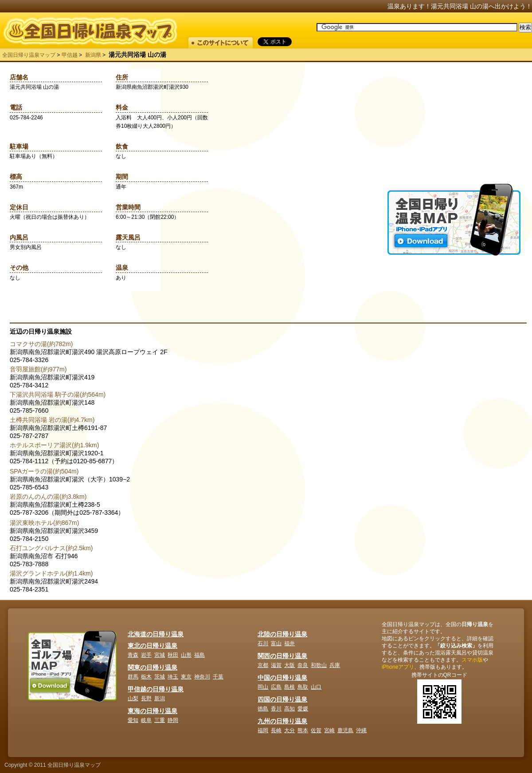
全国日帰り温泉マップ (29, 55)
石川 (263, 643)
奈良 (303, 665)
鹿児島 (345, 730)
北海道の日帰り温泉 (156, 634)
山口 (316, 687)
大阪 (289, 665)
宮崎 (329, 730)
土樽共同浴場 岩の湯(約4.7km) (52, 420)
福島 (199, 655)
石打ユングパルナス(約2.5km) (51, 548)
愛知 (133, 720)
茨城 (160, 677)
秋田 (173, 655)
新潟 (160, 698)
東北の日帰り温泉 (153, 646)
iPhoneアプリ (398, 667)
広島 (276, 687)
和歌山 (319, 665)
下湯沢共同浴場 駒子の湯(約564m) (58, 394)
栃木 (146, 677)
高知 (289, 709)
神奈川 (202, 677)
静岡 (173, 720)
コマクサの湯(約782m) (41, 344)
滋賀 (276, 665)
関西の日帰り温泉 (282, 656)
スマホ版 (472, 660)
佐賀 (316, 730)
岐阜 (146, 720)
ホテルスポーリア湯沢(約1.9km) (54, 445)
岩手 (146, 655)
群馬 (133, 677)
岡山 (263, 687)
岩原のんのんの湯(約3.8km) (48, 497)
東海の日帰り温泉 (153, 711)
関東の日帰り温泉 (153, 667)
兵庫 (335, 665)
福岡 (263, 730)
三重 (160, 720)
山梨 (133, 698)
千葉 (218, 677)
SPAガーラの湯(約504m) (44, 471)
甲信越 (70, 55)
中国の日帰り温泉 (282, 678)
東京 (186, 677)
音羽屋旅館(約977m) (38, 369)
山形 (186, 655)
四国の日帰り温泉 (282, 699)
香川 (276, 709)
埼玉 (173, 677)
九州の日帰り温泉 (282, 721)
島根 (289, 687)
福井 (289, 643)
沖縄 (361, 730)
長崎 (276, 730)
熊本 (303, 730)
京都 (263, 665)
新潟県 (93, 55)
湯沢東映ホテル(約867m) (44, 523)
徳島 (263, 709)
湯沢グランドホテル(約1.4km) (51, 573)
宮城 (160, 655)
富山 (276, 643)
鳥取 (303, 687)
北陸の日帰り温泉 (282, 634)
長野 (146, 698)
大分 (289, 730)
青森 (133, 655)
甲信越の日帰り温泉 (156, 689)
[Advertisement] (454, 128)
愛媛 (303, 709)
